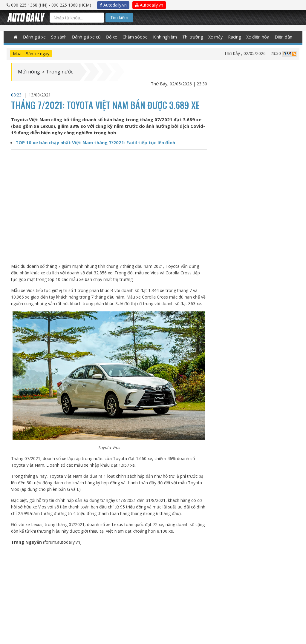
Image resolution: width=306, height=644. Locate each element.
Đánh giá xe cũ (91, 37)
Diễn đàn (276, 37)
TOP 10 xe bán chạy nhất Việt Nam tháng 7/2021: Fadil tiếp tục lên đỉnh (95, 142)
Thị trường (191, 37)
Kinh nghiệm (165, 37)
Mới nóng (30, 72)
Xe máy (212, 37)
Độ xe (115, 37)
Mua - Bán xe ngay (31, 54)
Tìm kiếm (119, 17)
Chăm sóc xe (137, 37)
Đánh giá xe (42, 37)
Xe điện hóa (252, 37)
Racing (230, 37)
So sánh (65, 37)
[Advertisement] (109, 592)
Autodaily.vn (113, 5)
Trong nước (63, 72)
